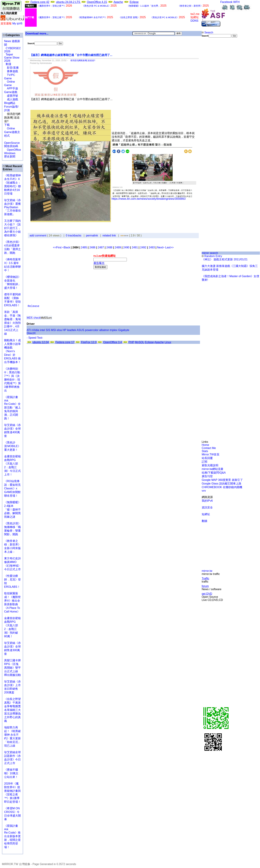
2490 (126, 247)
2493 (152, 247)
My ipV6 (17, 23)
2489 (118, 247)
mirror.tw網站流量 (213, 469)
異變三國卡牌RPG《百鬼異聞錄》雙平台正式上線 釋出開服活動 (12, 668)
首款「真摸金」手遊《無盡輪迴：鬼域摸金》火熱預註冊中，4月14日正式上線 (12, 323)
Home (205, 445)
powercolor (92, 330)
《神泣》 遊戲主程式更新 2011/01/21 (225, 259)
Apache (118, 2)
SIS (48, 330)
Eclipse (134, 2)
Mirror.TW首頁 (211, 454)
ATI (29, 330)
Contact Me (209, 448)
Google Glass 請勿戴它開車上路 (222, 484)
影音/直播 (11, 68)
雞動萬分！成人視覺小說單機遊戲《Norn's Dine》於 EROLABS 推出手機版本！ (12, 351)
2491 (135, 247)
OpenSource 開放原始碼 (12, 143)
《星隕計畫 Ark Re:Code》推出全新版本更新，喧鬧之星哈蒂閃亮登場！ (12, 836)
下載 (7, 125)
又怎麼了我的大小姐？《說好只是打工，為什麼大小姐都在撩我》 (12, 228)
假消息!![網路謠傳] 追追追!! (82, 60)
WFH (236, 2)
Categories (11, 35)
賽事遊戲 (11, 71)
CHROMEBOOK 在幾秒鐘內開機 (222, 487)
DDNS (194, 21)
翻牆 (204, 521)
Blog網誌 (10, 103)
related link (109, 235)
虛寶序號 (11, 96)
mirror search (210, 253)
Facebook (226, 2)
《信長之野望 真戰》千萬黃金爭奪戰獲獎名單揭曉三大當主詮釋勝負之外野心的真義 (12, 710)
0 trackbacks (74, 235)
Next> (161, 247)
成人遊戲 (11, 99)
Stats (205, 451)
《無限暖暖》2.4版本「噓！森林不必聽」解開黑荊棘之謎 (12, 510)
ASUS (80, 330)
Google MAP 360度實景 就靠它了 (222, 480)
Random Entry (212, 256)
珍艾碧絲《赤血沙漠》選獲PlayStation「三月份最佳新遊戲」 (12, 207)
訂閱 (204, 462)
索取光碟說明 (210, 465)
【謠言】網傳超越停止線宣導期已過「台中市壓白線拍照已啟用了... (71, 55)
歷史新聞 (10, 157)
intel (42, 330)
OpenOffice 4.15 (97, 2)
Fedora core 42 (40, 2)
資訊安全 (207, 507)
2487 (101, 247)
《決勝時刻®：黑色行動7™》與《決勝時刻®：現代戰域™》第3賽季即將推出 (12, 380)
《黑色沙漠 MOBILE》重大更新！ (12, 446)
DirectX (31, 333)
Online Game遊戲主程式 (12, 132)
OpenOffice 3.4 (113, 342)
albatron (104, 330)
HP (65, 330)
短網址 (206, 514)
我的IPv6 (207, 501)
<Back (67, 247)
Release (33, 306)
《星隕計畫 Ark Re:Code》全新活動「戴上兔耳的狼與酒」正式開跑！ (12, 408)
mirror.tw (207, 571)
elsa (59, 330)
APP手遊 (11, 88)
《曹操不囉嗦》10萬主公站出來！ (11, 773)
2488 (109, 247)
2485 (84, 247)
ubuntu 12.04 (41, 342)
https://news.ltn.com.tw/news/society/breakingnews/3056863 (149, 199)
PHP (131, 342)
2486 (92, 247)
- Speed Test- (35, 338)
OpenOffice (13, 150)
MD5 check (34, 318)
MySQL (140, 342)
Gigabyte (124, 330)
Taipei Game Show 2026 (12, 58)
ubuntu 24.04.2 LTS (69, 2)
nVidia (35, 330)
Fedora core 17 (65, 342)
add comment (38, 235)
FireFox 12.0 (89, 342)
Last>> (169, 247)
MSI (53, 330)
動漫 (8, 64)
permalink (92, 235)
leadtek (72, 330)
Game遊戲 (11, 92)
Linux (168, 342)
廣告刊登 (207, 476)
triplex (114, 330)
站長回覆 (207, 458)
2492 (143, 247)
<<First (58, 247)
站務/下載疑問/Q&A (214, 473)
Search (207, 32)
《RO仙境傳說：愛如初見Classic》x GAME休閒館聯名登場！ (12, 488)
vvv (204, 491)
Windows (10, 153)
